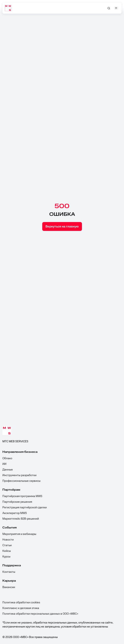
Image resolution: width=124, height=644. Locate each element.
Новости (8, 540)
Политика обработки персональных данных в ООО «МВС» (40, 614)
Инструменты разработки (19, 475)
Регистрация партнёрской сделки (25, 508)
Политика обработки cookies (21, 603)
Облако (7, 458)
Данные (8, 470)
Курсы (6, 557)
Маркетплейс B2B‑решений (21, 519)
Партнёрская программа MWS (22, 496)
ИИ (4, 464)
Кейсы (7, 551)
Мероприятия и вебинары (19, 534)
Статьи (7, 545)
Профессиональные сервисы (21, 481)
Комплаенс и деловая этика (21, 608)
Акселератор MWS (15, 513)
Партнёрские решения (17, 502)
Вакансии (9, 587)
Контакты (9, 572)
